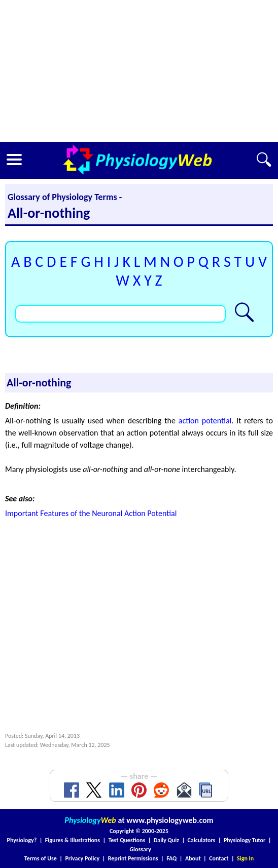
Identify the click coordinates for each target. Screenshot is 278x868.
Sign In (245, 858)
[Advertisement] (139, 71)
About (193, 858)
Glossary (140, 849)
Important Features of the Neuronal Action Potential (91, 513)
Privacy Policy (82, 858)
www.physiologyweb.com (170, 820)
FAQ (171, 858)
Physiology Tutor (245, 840)
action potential (205, 421)
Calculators (202, 840)
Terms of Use (41, 858)
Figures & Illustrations (73, 840)
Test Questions (127, 840)
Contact (219, 858)
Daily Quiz (166, 840)
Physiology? (22, 840)
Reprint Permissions (133, 858)
